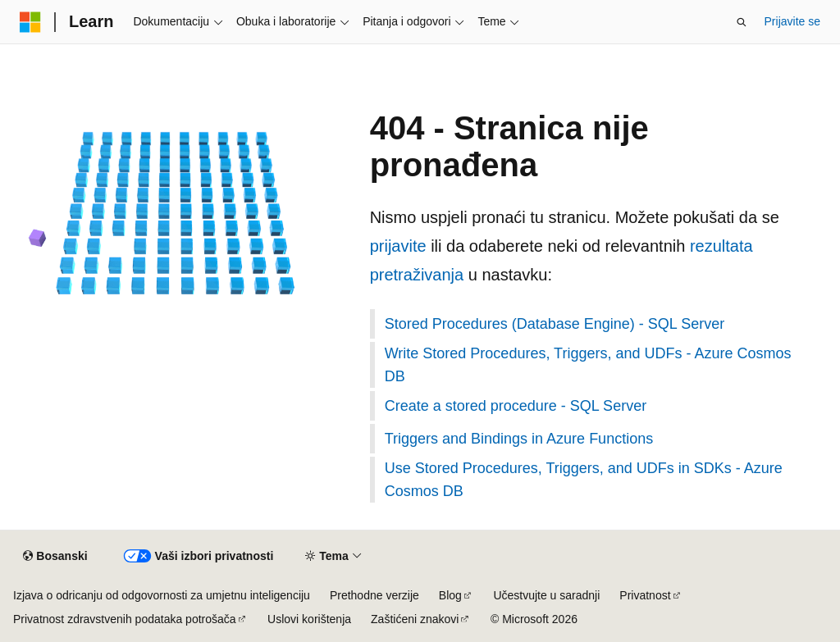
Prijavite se (792, 21)
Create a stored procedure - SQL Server (516, 406)
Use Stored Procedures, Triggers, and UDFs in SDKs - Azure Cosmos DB (584, 480)
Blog (450, 595)
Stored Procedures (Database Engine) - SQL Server (555, 324)
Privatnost (645, 595)
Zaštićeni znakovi (415, 619)
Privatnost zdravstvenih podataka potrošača (125, 619)
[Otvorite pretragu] (742, 22)
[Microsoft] (30, 22)
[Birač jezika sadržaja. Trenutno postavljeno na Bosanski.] (55, 557)
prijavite (398, 246)
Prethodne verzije (374, 595)
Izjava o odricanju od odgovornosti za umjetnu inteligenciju (162, 595)
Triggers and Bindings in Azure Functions (519, 439)
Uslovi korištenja (309, 619)
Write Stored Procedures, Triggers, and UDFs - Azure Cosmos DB (588, 365)
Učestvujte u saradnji (546, 595)
